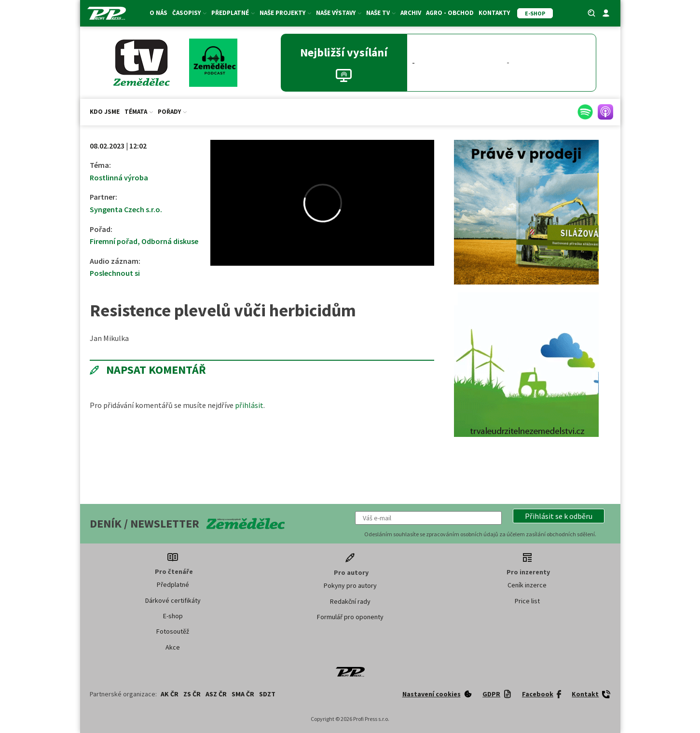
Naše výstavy (339, 13)
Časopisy (189, 13)
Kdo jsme (105, 112)
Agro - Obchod (450, 13)
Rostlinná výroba (119, 177)
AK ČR (170, 694)
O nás (158, 13)
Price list (527, 601)
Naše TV (381, 13)
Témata (139, 112)
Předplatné (233, 13)
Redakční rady (350, 601)
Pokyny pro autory (350, 585)
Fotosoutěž (173, 631)
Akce (173, 647)
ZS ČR (192, 694)
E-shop (173, 616)
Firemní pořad (114, 241)
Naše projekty (285, 13)
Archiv (411, 13)
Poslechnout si (115, 273)
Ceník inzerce (527, 585)
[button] (559, 516)
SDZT (267, 694)
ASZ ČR (216, 694)
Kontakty (494, 13)
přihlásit (249, 405)
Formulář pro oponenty (350, 617)
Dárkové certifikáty (173, 600)
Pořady (172, 112)
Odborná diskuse (170, 241)
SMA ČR (243, 694)
